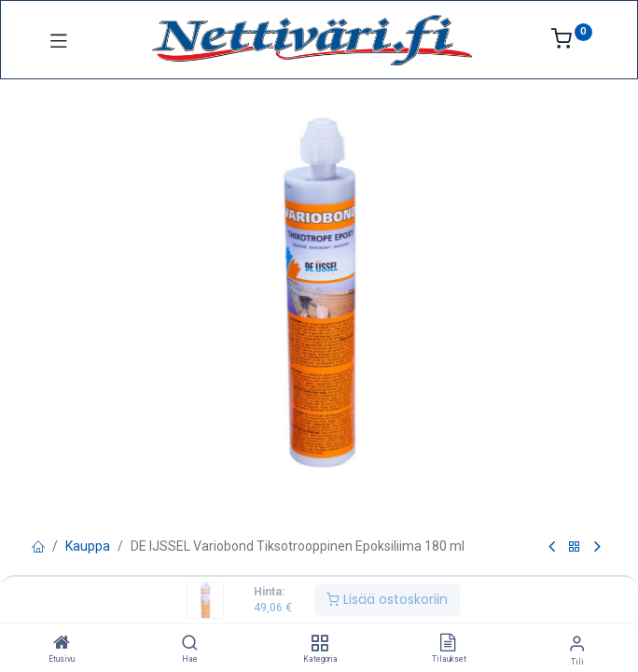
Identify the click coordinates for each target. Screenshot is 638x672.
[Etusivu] (62, 644)
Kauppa (88, 546)
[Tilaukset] (448, 644)
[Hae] (190, 644)
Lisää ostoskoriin (387, 599)
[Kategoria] (319, 644)
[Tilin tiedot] (577, 644)
